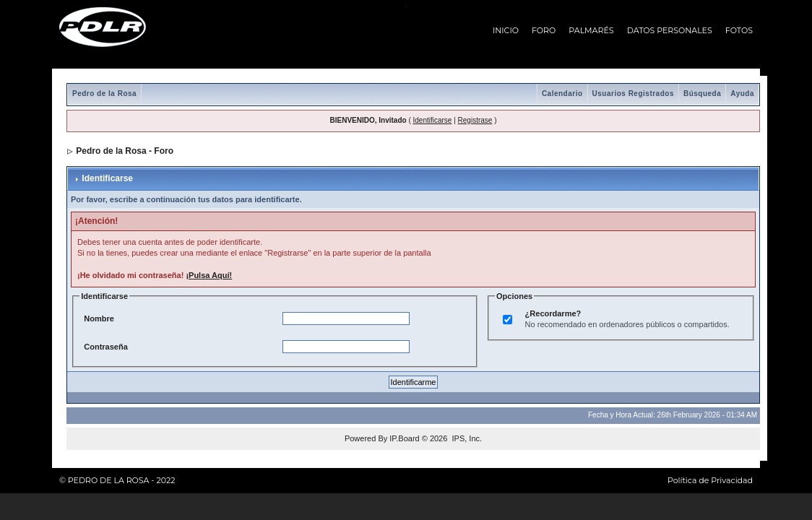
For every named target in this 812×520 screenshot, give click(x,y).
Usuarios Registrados (633, 94)
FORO (544, 30)
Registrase (475, 120)
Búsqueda (702, 94)
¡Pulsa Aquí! (209, 275)
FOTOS (739, 30)
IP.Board (404, 438)
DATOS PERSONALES (670, 30)
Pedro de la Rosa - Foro (125, 151)
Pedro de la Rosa (104, 94)
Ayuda (742, 94)
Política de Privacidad (710, 480)
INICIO (506, 30)
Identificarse (433, 120)
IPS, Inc (466, 438)
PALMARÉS (591, 30)
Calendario (562, 94)
